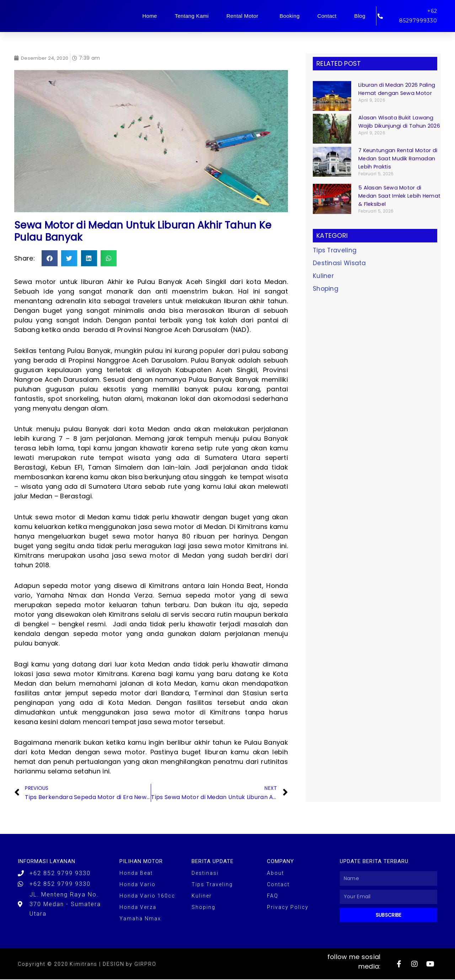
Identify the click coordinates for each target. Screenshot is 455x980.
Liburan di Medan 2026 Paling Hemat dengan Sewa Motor (397, 89)
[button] (50, 258)
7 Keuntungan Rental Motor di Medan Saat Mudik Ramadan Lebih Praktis (399, 158)
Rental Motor (244, 16)
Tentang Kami (192, 16)
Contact (327, 16)
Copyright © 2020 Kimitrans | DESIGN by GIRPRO (87, 965)
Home (149, 16)
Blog (360, 16)
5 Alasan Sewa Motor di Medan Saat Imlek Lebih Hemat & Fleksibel (391, 196)
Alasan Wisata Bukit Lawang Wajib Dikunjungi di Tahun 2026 (399, 122)
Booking (289, 16)
